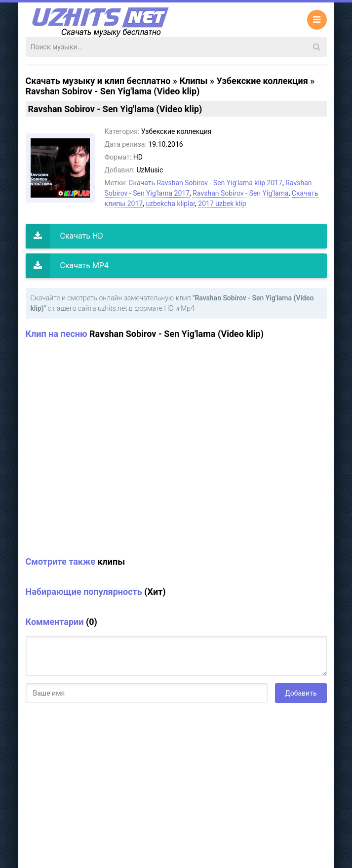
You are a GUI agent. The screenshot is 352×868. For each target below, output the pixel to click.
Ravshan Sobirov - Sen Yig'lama (240, 193)
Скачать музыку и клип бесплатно (98, 81)
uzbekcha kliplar (170, 204)
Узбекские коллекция (262, 81)
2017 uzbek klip (222, 204)
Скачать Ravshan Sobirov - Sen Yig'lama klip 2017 (205, 183)
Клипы (193, 81)
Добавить (301, 693)
